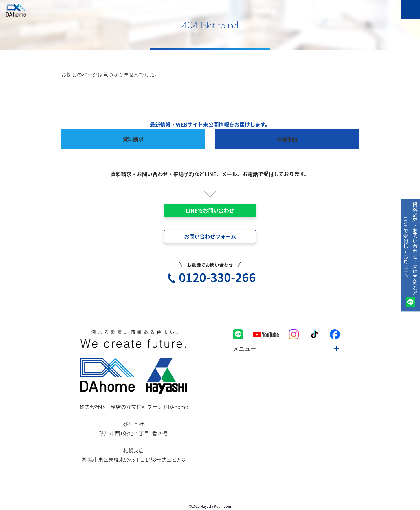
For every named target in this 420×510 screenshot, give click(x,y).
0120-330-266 (217, 277)
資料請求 (133, 139)
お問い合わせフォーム (210, 236)
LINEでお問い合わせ (210, 210)
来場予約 (287, 139)
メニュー (245, 349)
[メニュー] (410, 10)
